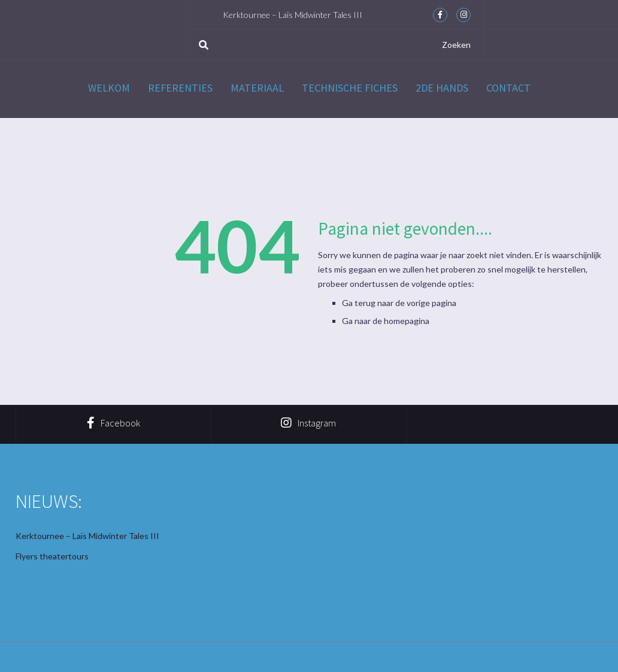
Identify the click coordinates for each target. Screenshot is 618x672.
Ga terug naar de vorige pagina (399, 303)
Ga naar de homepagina (386, 321)
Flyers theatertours (52, 556)
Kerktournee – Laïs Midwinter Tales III (293, 15)
